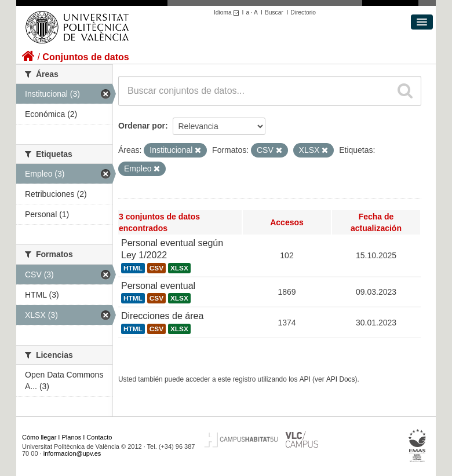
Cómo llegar (39, 437)
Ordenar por (142, 126)
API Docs (341, 379)
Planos (72, 437)
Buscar (274, 12)
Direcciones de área (162, 316)
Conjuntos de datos (85, 57)
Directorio (303, 12)
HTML (133, 268)
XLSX (179, 268)
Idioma (228, 12)
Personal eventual (158, 286)
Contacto (99, 437)
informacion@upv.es (72, 453)
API (305, 379)
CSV (156, 268)
